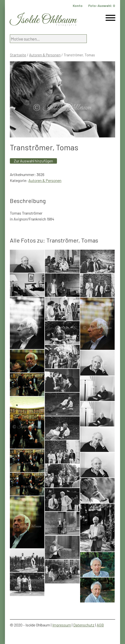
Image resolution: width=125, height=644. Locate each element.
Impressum (62, 625)
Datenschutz (84, 625)
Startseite (18, 55)
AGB (100, 625)
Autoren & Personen (45, 55)
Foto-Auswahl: (102, 6)
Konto (78, 6)
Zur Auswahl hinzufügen (33, 161)
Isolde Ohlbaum (43, 20)
